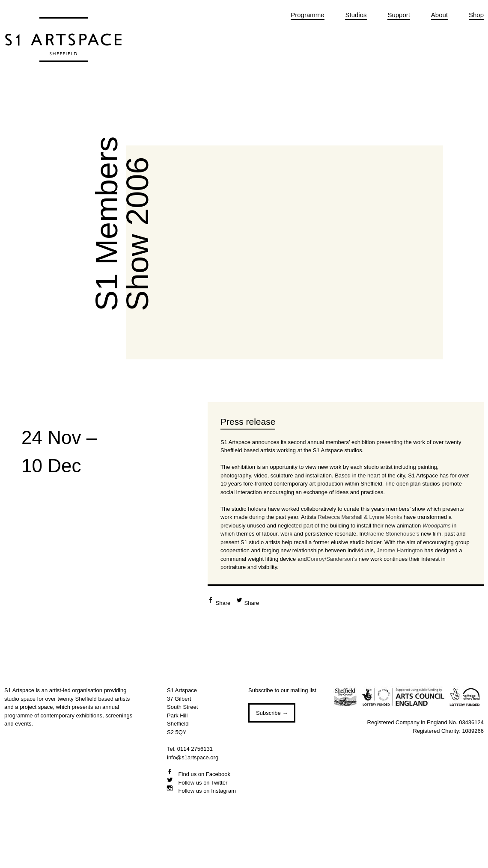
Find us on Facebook (204, 774)
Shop (476, 15)
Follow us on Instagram (206, 791)
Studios (356, 15)
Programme (307, 15)
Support (399, 15)
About (439, 15)
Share (223, 603)
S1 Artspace (63, 49)
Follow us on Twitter (202, 783)
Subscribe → (272, 713)
